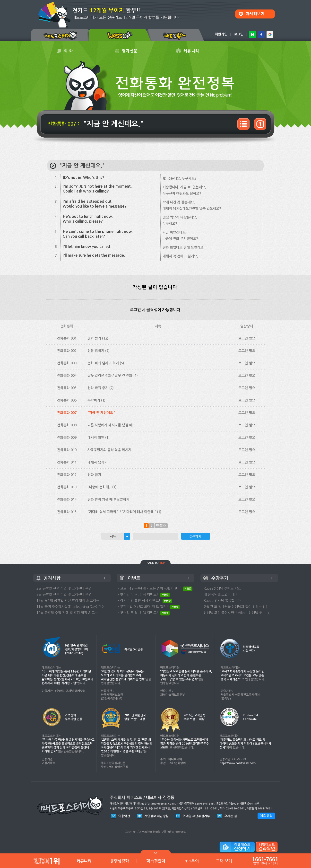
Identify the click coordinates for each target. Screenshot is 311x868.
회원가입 (221, 34)
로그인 (239, 34)
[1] (265, 607)
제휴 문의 (266, 816)
